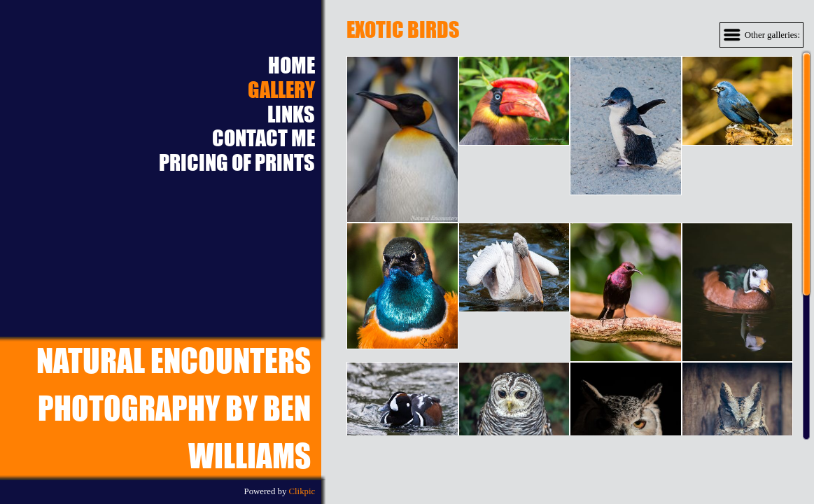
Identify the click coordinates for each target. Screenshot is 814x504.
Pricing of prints (237, 163)
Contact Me (264, 138)
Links (291, 114)
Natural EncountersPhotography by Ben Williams (174, 408)
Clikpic (302, 491)
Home (292, 65)
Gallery (281, 90)
